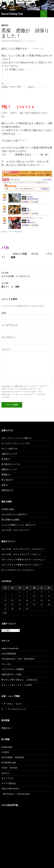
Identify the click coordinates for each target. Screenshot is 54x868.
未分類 (4, 458)
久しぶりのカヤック (11, 569)
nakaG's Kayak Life (10, 648)
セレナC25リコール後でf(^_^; (15, 514)
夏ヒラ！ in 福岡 (27, 285)
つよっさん (6, 663)
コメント (6, 349)
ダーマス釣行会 (8, 783)
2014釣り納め (8, 508)
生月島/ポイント (9, 463)
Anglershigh (7, 746)
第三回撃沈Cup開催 (10, 519)
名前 (4, 313)
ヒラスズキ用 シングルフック (27, 274)
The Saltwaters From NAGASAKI (18, 658)
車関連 (4, 474)
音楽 (3, 484)
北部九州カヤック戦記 (12, 674)
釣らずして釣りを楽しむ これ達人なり (20, 679)
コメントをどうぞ (28, 41)
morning (16, 41)
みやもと (5, 772)
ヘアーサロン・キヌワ (12, 703)
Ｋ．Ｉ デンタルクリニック (14, 708)
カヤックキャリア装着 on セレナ (16, 559)
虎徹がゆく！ (7, 727)
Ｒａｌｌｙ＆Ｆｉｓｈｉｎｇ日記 (17, 684)
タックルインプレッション (14, 443)
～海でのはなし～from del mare (16, 793)
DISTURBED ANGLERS (13, 757)
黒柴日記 (5, 25)
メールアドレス (10, 325)
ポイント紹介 (7, 448)
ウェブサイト (8, 337)
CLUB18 (5, 751)
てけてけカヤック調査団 (13, 668)
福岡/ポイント (8, 469)
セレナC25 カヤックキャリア (15, 529)
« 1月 (5, 612)
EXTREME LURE (9, 762)
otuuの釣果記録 (9, 653)
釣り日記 (5, 479)
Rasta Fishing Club (12, 14)
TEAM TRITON (9, 767)
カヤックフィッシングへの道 (15, 437)
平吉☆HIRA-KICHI (10, 788)
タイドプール (7, 777)
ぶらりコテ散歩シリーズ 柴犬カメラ (19, 524)
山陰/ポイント (8, 453)
